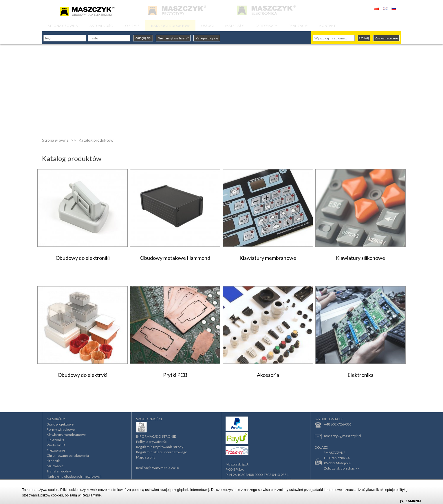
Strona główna (55, 140)
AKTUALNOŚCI (101, 26)
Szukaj (364, 38)
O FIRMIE (132, 26)
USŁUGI (207, 26)
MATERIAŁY (235, 26)
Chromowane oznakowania (68, 455)
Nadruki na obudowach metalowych (74, 476)
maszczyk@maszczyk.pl (338, 436)
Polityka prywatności (152, 442)
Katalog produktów (96, 140)
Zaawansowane (387, 38)
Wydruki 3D (56, 445)
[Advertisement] (222, 88)
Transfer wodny (59, 471)
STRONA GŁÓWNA (63, 26)
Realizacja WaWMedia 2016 (158, 468)
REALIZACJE (298, 26)
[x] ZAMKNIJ (410, 501)
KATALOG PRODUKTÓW (170, 26)
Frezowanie (56, 450)
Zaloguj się (143, 38)
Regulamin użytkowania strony (160, 447)
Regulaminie (91, 495)
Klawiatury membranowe (66, 435)
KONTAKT (327, 26)
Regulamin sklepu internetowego (162, 452)
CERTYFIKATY (266, 26)
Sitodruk (53, 461)
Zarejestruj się (207, 38)
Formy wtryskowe (61, 429)
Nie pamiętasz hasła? (173, 38)
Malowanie (55, 466)
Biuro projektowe (60, 424)
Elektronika (55, 440)
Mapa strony (146, 457)
